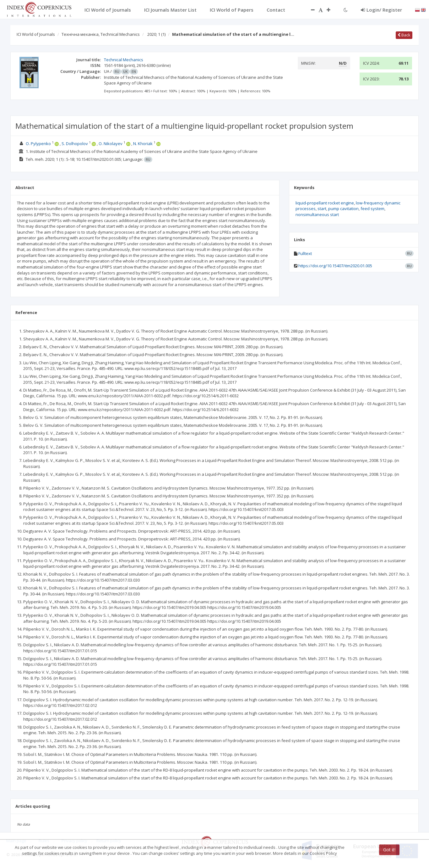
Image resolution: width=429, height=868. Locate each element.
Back (404, 35)
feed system (372, 209)
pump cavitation (343, 209)
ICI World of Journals (36, 34)
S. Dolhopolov (75, 144)
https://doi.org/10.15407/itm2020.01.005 (335, 266)
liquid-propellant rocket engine (325, 203)
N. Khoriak (143, 144)
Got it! (389, 850)
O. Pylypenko (38, 144)
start (322, 209)
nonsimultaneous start (317, 214)
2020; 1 (156, 34)
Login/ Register (381, 10)
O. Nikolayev (111, 144)
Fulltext (305, 253)
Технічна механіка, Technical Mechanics (101, 34)
